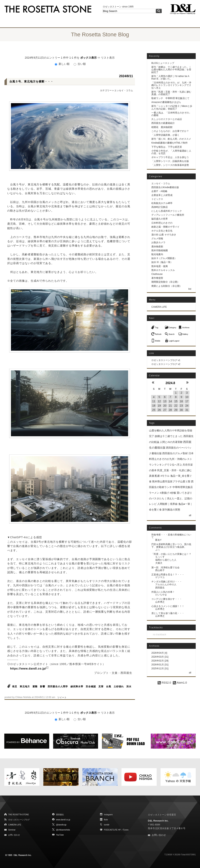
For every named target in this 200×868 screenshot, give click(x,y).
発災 (15, 687)
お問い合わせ (14, 835)
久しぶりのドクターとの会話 (167, 119)
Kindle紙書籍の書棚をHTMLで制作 (170, 143)
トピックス (157, 199)
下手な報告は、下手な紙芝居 (167, 147)
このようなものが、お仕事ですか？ (170, 131)
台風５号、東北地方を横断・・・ (31, 81)
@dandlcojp (61, 825)
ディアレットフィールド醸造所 (168, 215)
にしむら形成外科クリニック (167, 211)
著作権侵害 (157, 278)
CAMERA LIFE (159, 307)
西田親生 (160, 588)
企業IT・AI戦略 (159, 191)
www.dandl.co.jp (63, 820)
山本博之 (160, 602)
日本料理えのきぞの (162, 223)
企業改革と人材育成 (162, 195)
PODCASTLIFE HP (112, 830)
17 (187, 401)
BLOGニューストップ (163, 63)
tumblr (107, 825)
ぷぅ (158, 550)
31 (187, 410)
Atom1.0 (180, 683)
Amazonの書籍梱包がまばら (166, 102)
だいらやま (161, 595)
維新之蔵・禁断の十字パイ (165, 227)
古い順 (80, 64)
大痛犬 (159, 563)
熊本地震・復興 (160, 266)
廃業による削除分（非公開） (167, 286)
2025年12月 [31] (160, 669)
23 (181, 406)
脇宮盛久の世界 (160, 219)
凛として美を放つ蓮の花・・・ (168, 613)
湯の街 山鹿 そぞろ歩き (164, 235)
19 (159, 406)
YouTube (60, 835)
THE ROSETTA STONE (19, 815)
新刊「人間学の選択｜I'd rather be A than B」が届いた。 (170, 77)
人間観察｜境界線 (167, 504)
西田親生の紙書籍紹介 (163, 123)
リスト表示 (108, 58)
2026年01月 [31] (160, 665)
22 (176, 406)
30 (181, 410)
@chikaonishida (63, 830)
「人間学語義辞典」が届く (165, 135)
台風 (109, 687)
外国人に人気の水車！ (163, 592)
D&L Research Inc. (158, 821)
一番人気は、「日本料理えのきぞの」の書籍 (171, 114)
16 (181, 401)
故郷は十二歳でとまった (169, 436)
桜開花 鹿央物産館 (162, 127)
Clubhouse (157, 274)
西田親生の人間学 (58, 687)
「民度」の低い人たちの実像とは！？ (171, 554)
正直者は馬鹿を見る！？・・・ (168, 575)
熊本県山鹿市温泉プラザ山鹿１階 (171, 481)
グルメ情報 (157, 239)
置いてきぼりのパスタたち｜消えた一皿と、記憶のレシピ (171, 498)
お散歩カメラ (158, 242)
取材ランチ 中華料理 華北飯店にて (170, 98)
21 (170, 406)
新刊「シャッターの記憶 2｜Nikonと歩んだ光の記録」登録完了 (172, 107)
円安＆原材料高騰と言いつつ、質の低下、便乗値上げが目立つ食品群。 (171, 546)
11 (154, 401)
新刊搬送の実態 (171, 510)
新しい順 (62, 64)
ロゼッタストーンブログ (19, 820)
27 (165, 410)
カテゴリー (106, 90)
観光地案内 (157, 254)
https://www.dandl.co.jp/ (28, 669)
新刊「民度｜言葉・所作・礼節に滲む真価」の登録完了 (171, 93)
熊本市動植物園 (160, 250)
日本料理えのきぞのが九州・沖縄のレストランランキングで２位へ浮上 (171, 459)
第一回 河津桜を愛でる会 (165, 568)
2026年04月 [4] (159, 653)
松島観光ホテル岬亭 (162, 203)
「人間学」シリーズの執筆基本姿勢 (170, 165)
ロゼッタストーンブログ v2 (166, 364)
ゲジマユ (160, 577)
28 (170, 410)
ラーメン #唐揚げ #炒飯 (163, 493)
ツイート (62, 697)
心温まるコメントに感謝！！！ (168, 606)
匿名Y (158, 540)
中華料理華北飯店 (183, 487)
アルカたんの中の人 (166, 585)
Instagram (108, 815)
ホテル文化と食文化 (162, 231)
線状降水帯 (77, 687)
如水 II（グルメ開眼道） (164, 258)
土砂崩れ (119, 687)
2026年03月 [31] (160, 657)
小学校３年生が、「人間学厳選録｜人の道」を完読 (171, 152)
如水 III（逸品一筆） (162, 262)
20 (165, 406)
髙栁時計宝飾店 (160, 207)
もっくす (160, 557)
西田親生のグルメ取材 (175, 453)
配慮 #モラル (162, 476)
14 (170, 401)
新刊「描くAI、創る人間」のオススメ (171, 139)
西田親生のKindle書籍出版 (165, 187)
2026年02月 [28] (160, 661)
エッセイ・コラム (124, 90)
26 (159, 410)
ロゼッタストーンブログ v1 (166, 360)
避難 (35, 687)
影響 (43, 687)
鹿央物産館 (157, 247)
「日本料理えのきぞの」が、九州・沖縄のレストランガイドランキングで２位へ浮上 (171, 85)
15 (176, 401)
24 (187, 406)
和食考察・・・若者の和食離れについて (171, 536)
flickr (106, 820)
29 (176, 410)
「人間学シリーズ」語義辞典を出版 (170, 161)
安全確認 (91, 687)
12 (159, 401)
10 (187, 397)
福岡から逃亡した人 (166, 560)
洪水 (129, 687)
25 (154, 410)
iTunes (126, 830)
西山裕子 (160, 570)
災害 (101, 687)
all (190, 515)
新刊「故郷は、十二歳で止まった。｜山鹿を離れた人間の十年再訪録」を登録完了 (171, 70)
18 (154, 406)
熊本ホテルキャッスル (163, 270)
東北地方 (25, 687)
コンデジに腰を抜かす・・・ (167, 599)
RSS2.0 (164, 683)
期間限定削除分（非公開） (165, 282)
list (190, 289)
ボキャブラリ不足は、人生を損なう (170, 157)
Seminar (12, 830)
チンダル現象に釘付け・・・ (167, 582)
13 (165, 401)
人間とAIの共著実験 (171, 442)
